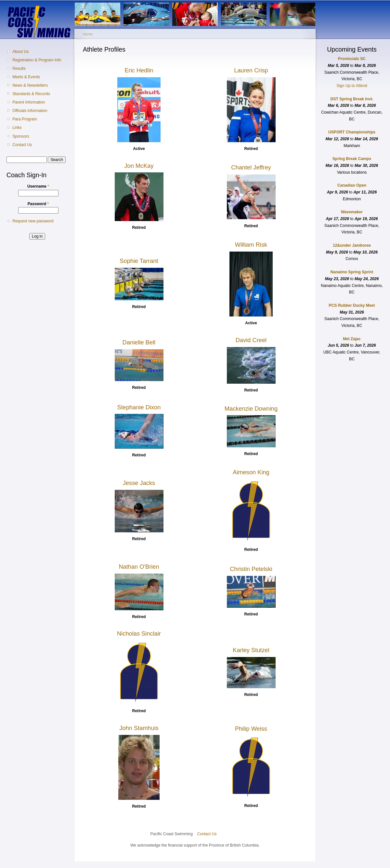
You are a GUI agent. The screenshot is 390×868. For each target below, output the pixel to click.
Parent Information (29, 102)
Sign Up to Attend (352, 86)
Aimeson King (251, 472)
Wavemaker (352, 212)
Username (38, 186)
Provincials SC (352, 59)
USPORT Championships (352, 132)
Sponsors (21, 136)
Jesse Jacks (139, 483)
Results (19, 68)
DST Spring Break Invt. (352, 99)
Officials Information (30, 111)
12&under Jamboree (352, 245)
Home (88, 34)
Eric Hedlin (139, 70)
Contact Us (22, 145)
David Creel (251, 340)
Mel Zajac (352, 339)
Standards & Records (31, 94)
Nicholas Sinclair (139, 633)
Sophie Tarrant (139, 261)
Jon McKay (139, 166)
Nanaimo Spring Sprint (352, 272)
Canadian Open (352, 185)
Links (17, 128)
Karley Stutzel (251, 650)
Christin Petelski (251, 569)
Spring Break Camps (352, 159)
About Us (20, 52)
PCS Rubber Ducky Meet (352, 305)
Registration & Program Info (37, 60)
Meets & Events (26, 77)
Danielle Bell (139, 342)
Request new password (33, 221)
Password (38, 204)
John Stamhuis (139, 728)
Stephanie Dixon (139, 407)
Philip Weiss (251, 729)
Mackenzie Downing (251, 409)
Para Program (25, 119)
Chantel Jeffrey (251, 167)
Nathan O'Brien (139, 567)
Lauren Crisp (251, 70)
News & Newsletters (30, 85)
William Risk (251, 245)
